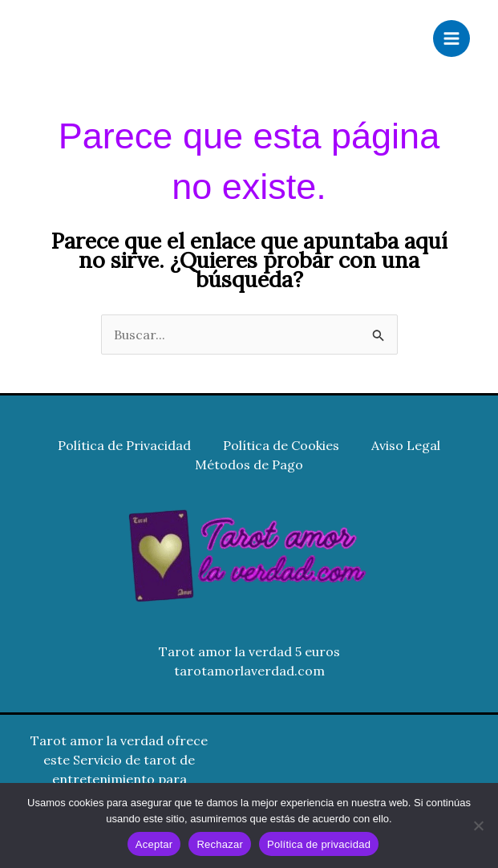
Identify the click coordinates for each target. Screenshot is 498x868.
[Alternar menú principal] (451, 39)
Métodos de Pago (249, 464)
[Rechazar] (478, 825)
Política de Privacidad (124, 445)
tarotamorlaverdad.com (249, 671)
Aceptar (154, 844)
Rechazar (220, 844)
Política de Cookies (281, 445)
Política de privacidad (319, 844)
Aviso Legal (406, 445)
